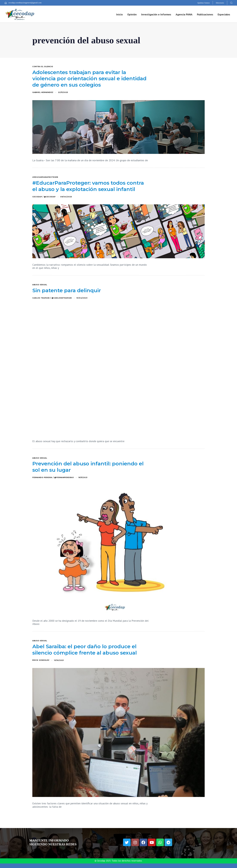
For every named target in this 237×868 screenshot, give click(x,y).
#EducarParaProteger (45, 177)
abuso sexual (40, 285)
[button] (231, 3)
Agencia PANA (184, 14)
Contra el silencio (43, 67)
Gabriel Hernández (43, 92)
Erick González (41, 660)
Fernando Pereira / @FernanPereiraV (53, 478)
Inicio (119, 14)
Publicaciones (205, 14)
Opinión (132, 14)
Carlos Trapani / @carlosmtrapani (52, 298)
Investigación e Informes (156, 14)
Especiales (224, 14)
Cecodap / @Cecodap (44, 197)
